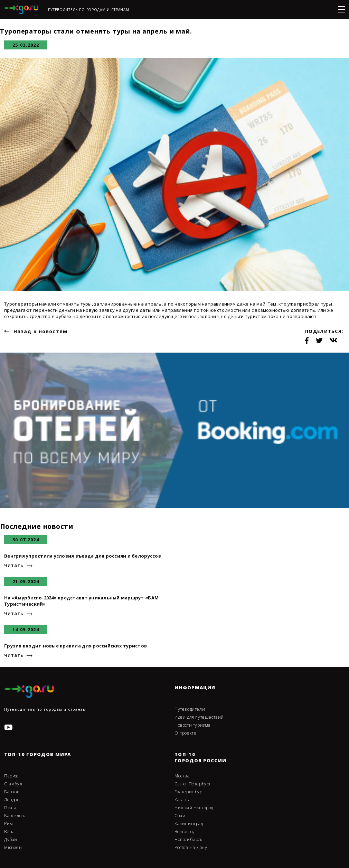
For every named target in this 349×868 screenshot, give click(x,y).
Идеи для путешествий (199, 717)
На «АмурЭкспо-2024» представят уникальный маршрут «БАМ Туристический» (81, 601)
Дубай (11, 840)
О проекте (185, 733)
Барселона (15, 816)
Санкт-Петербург (193, 784)
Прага (10, 808)
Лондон (12, 800)
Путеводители (190, 709)
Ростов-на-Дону (191, 848)
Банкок (12, 792)
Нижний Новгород (194, 808)
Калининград (189, 824)
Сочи (180, 816)
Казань (182, 800)
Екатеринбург (189, 792)
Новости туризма (192, 725)
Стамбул (13, 784)
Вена (9, 832)
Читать (14, 565)
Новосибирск (188, 840)
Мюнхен (13, 848)
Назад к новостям (40, 331)
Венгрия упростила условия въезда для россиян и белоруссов (83, 556)
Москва (182, 776)
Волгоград (185, 832)
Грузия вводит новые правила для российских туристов (76, 646)
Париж (11, 776)
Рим (9, 824)
